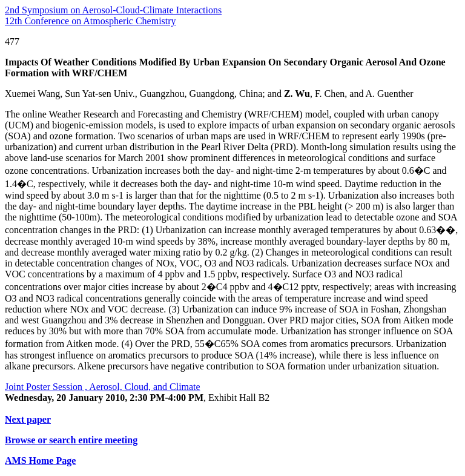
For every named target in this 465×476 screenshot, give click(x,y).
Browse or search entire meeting (71, 440)
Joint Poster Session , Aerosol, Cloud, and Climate (103, 387)
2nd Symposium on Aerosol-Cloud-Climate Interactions (113, 10)
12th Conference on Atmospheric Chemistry (91, 21)
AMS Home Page (40, 461)
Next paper (28, 419)
